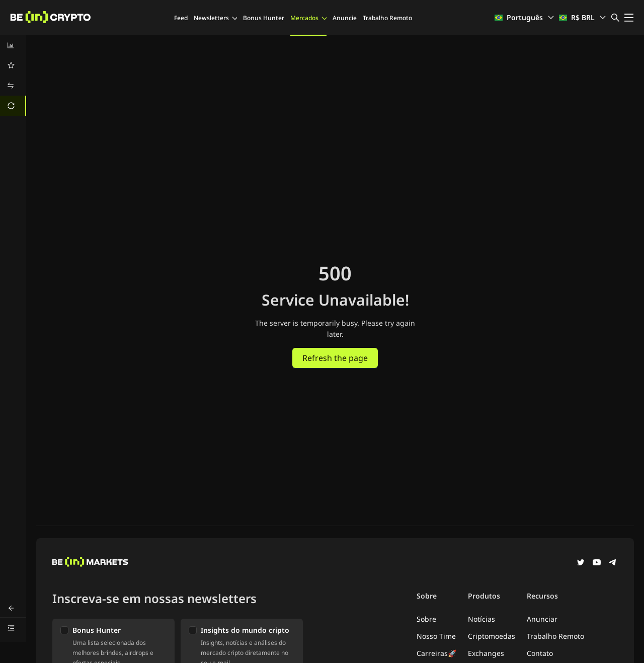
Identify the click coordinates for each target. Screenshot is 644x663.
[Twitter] (581, 563)
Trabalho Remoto (387, 18)
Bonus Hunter (264, 18)
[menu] (13, 76)
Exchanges (486, 653)
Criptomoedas (492, 636)
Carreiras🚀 (436, 653)
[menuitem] (13, 45)
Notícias (481, 619)
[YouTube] (597, 563)
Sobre (426, 619)
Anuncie (345, 18)
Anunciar (542, 619)
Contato (540, 653)
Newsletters (215, 18)
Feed (181, 18)
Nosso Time (436, 636)
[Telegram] (613, 563)
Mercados (308, 18)
